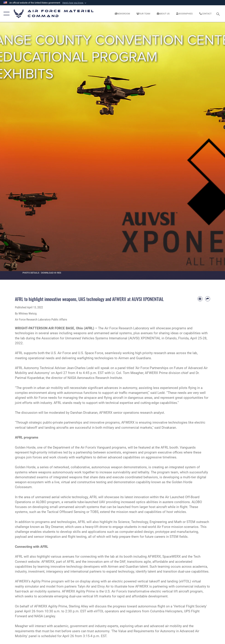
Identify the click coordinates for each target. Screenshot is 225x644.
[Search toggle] (219, 14)
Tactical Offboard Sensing (66, 512)
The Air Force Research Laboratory (124, 328)
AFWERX (48, 562)
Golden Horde (25, 448)
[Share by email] (208, 299)
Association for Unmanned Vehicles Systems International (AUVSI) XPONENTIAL (101, 338)
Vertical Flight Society (190, 606)
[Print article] (200, 299)
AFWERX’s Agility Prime (33, 581)
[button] (75, 3)
